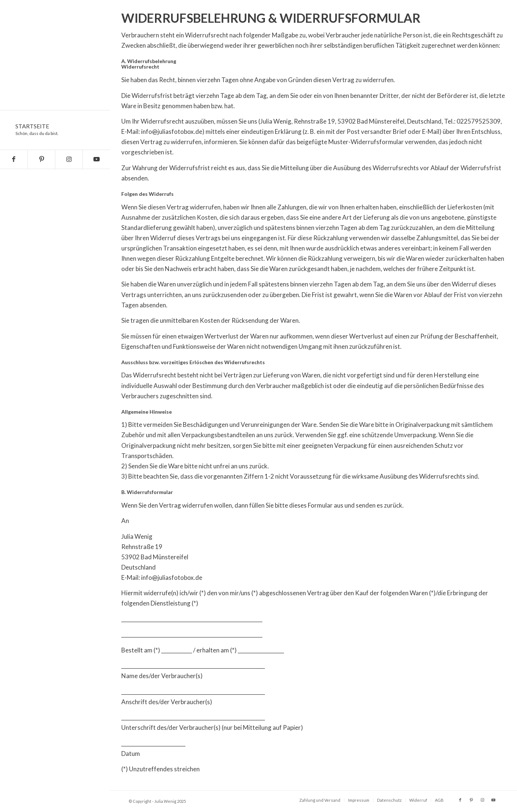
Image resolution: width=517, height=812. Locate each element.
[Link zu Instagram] (69, 159)
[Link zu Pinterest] (41, 159)
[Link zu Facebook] (14, 159)
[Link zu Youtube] (96, 159)
